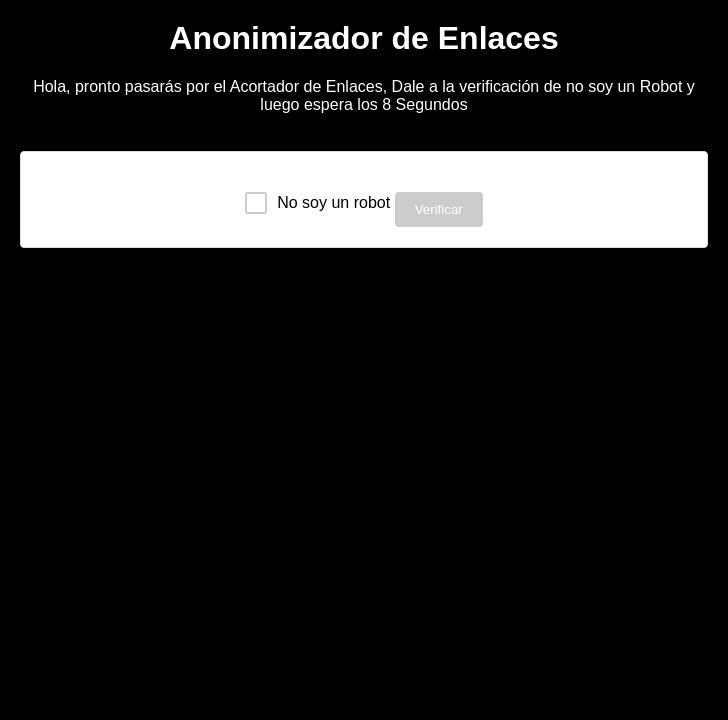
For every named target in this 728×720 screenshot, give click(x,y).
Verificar (439, 209)
